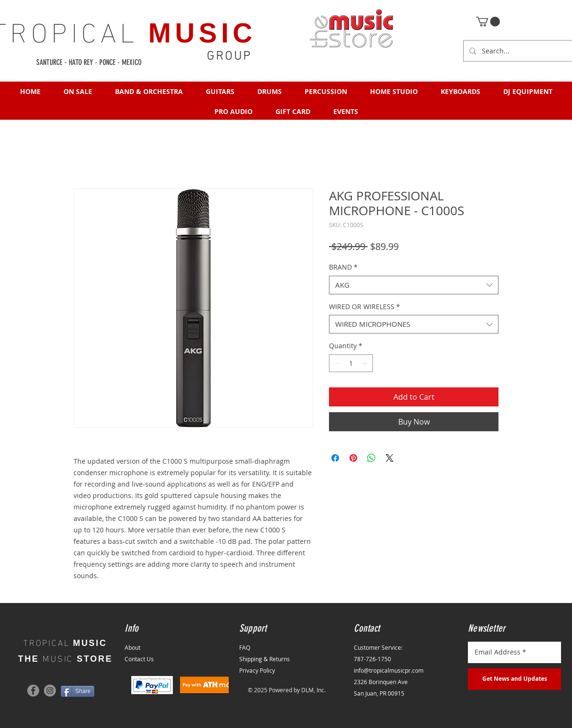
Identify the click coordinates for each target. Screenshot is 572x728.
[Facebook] (33, 691)
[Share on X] (390, 458)
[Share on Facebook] (335, 458)
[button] (488, 21)
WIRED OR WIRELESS (365, 307)
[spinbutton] (351, 363)
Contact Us (139, 659)
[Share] (78, 691)
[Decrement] (336, 363)
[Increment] (365, 363)
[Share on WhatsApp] (371, 458)
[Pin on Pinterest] (353, 458)
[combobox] (414, 285)
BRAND (343, 267)
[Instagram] (50, 691)
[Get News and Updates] (514, 679)
